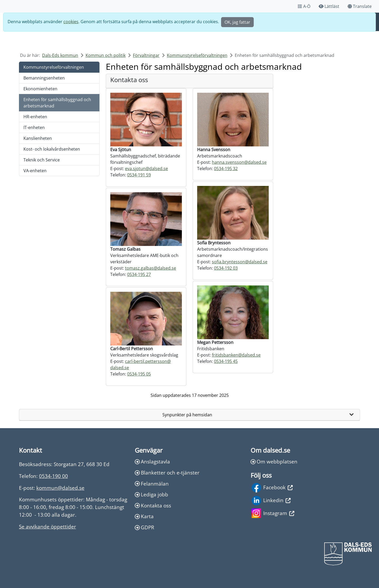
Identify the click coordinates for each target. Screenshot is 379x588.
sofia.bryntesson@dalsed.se (240, 262)
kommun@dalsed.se (60, 488)
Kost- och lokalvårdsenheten (52, 149)
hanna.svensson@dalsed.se (239, 162)
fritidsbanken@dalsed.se (236, 355)
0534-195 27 (139, 274)
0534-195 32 (226, 169)
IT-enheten (34, 127)
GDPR (144, 527)
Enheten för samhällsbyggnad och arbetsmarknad (57, 103)
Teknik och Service (42, 160)
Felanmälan (152, 484)
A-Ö (304, 6)
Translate (360, 6)
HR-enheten (35, 117)
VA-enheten (35, 171)
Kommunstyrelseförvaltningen (197, 55)
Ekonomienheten (40, 89)
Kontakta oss (153, 505)
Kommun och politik (106, 55)
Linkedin (271, 501)
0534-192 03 (226, 268)
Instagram (273, 513)
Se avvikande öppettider (48, 527)
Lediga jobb (151, 494)
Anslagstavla (152, 461)
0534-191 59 (139, 175)
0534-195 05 (139, 374)
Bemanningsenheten (44, 78)
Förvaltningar (146, 55)
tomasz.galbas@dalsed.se (151, 268)
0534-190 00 (53, 476)
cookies (71, 22)
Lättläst (329, 6)
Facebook (272, 488)
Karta (144, 516)
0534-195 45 (226, 361)
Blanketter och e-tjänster (167, 473)
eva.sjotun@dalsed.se (146, 169)
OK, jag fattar (237, 22)
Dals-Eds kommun (60, 55)
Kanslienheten (38, 138)
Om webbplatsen (274, 461)
